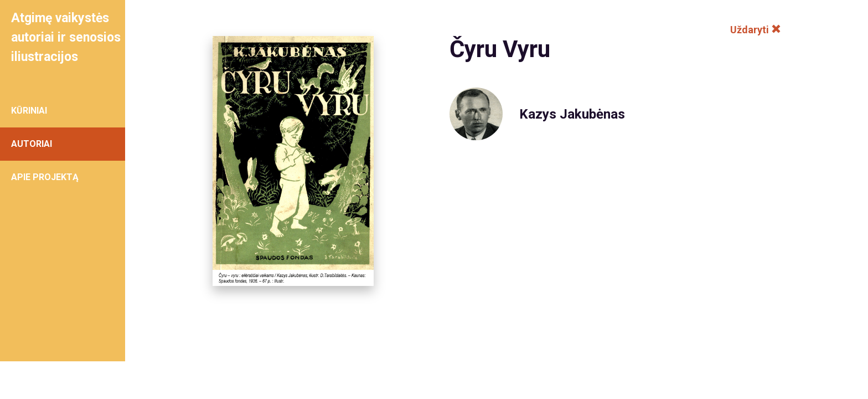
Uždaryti (756, 30)
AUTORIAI (32, 144)
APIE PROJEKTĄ (45, 177)
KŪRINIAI (29, 111)
